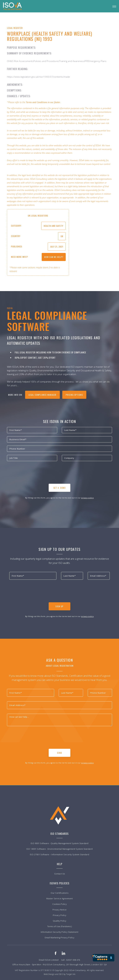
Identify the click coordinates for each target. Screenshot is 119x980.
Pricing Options (74, 395)
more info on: (15, 395)
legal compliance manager (42, 395)
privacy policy (87, 498)
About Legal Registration (60, 666)
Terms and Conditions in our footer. (43, 102)
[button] (114, 6)
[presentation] (31, 473)
